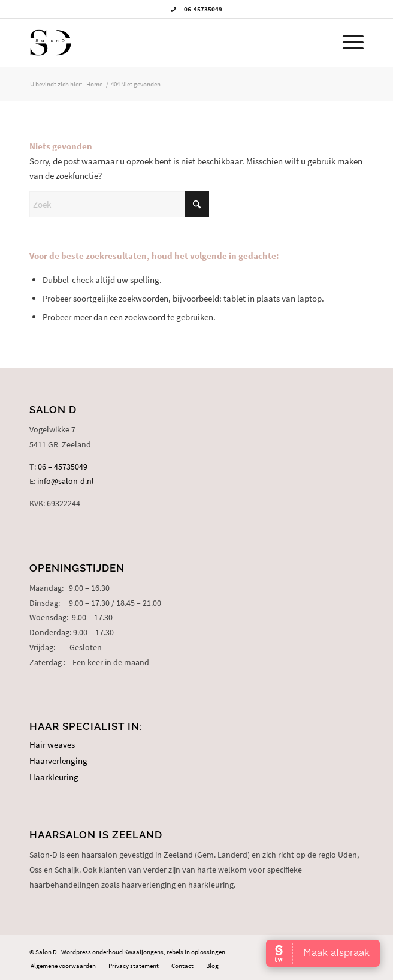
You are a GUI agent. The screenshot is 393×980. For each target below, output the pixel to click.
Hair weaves (52, 745)
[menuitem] (347, 43)
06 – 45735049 (63, 467)
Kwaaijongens (144, 952)
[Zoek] (119, 204)
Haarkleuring (54, 777)
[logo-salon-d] (163, 43)
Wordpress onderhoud (92, 952)
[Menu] (347, 43)
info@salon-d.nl (66, 481)
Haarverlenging (58, 761)
